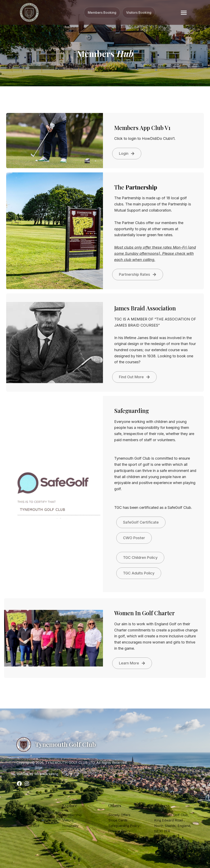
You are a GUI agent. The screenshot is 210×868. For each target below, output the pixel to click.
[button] (184, 13)
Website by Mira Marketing (37, 774)
